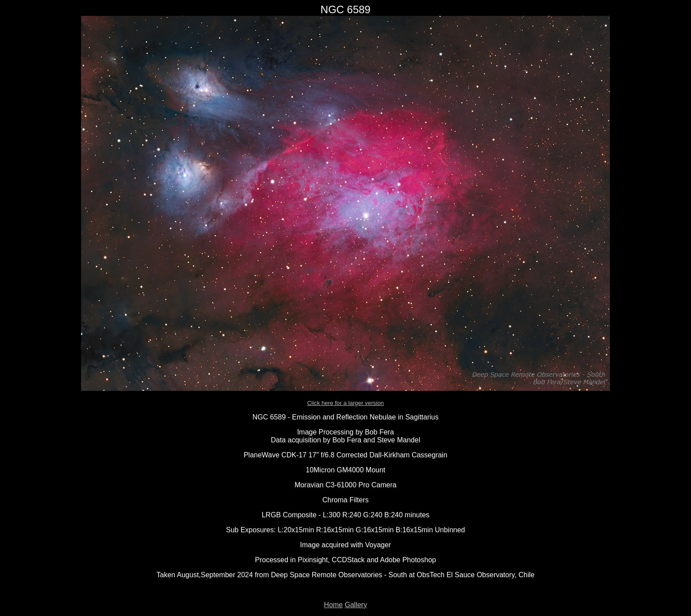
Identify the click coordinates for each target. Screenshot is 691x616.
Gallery (356, 605)
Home (333, 605)
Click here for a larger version (345, 403)
